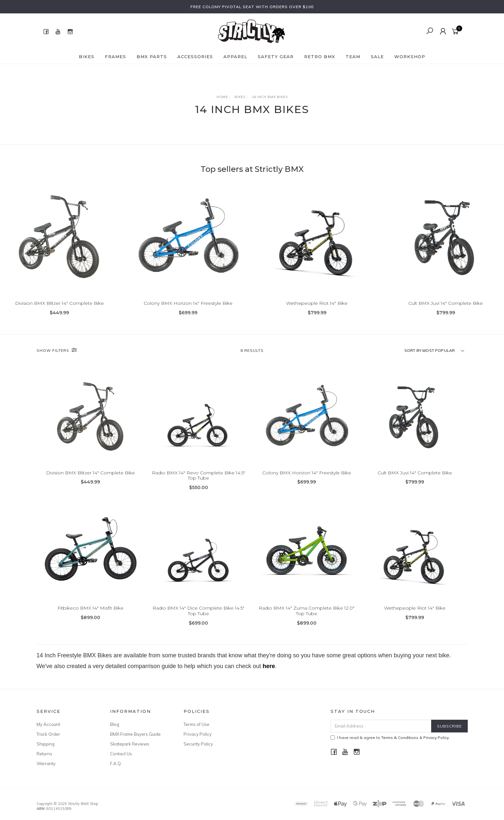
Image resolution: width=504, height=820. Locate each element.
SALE (377, 57)
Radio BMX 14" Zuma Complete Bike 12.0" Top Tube (307, 623)
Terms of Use (196, 724)
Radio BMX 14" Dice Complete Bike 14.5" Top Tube (198, 623)
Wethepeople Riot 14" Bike (317, 303)
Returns (44, 754)
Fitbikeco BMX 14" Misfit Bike (90, 620)
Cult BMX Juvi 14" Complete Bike (446, 303)
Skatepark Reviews (130, 744)
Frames (115, 57)
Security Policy (198, 744)
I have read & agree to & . (390, 738)
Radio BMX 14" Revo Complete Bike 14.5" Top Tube (199, 487)
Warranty (46, 763)
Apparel (235, 57)
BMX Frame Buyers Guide (135, 734)
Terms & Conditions (400, 738)
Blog (115, 724)
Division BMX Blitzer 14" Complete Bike (59, 303)
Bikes (87, 57)
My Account (48, 724)
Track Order (48, 734)
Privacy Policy (198, 734)
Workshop (410, 57)
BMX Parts (152, 57)
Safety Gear (276, 57)
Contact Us (121, 754)
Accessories (195, 57)
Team (353, 57)
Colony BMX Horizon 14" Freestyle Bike (188, 303)
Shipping (46, 744)
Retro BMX (320, 57)
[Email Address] (381, 726)
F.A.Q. (116, 763)
